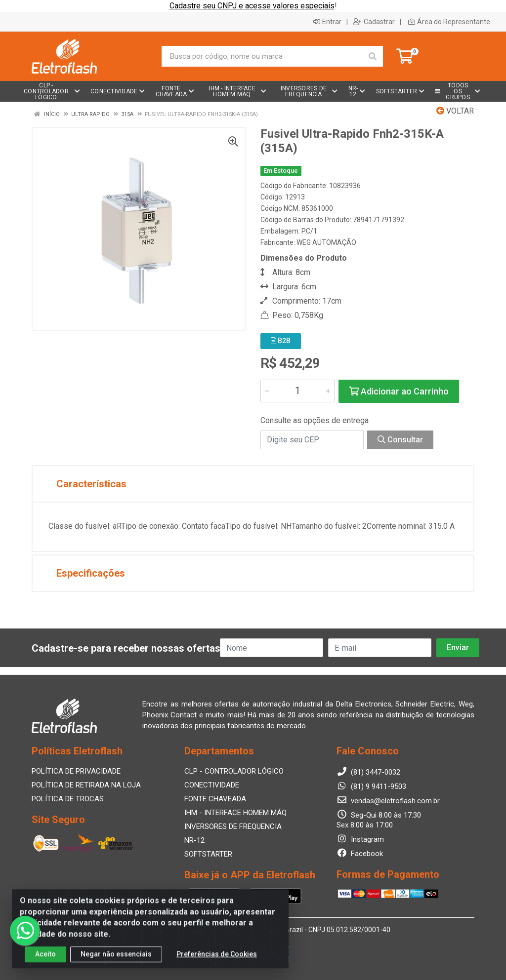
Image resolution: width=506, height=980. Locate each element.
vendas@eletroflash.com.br (388, 801)
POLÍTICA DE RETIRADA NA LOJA (86, 785)
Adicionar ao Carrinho (399, 391)
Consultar (400, 440)
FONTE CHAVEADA (215, 799)
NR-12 (194, 840)
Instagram (360, 839)
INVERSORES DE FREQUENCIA (233, 826)
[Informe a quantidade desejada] (297, 391)
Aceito (45, 964)
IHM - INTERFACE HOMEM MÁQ (235, 813)
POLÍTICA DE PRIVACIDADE (76, 771)
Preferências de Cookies (217, 964)
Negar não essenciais (116, 964)
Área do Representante (449, 22)
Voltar (455, 111)
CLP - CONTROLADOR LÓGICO (234, 771)
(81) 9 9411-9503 (371, 786)
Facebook (360, 854)
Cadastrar (374, 22)
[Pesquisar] (373, 56)
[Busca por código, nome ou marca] (262, 56)
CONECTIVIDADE (212, 785)
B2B (281, 341)
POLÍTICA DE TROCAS (68, 799)
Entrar (327, 22)
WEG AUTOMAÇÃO (326, 242)
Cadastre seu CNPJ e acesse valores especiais (252, 6)
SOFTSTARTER (208, 854)
